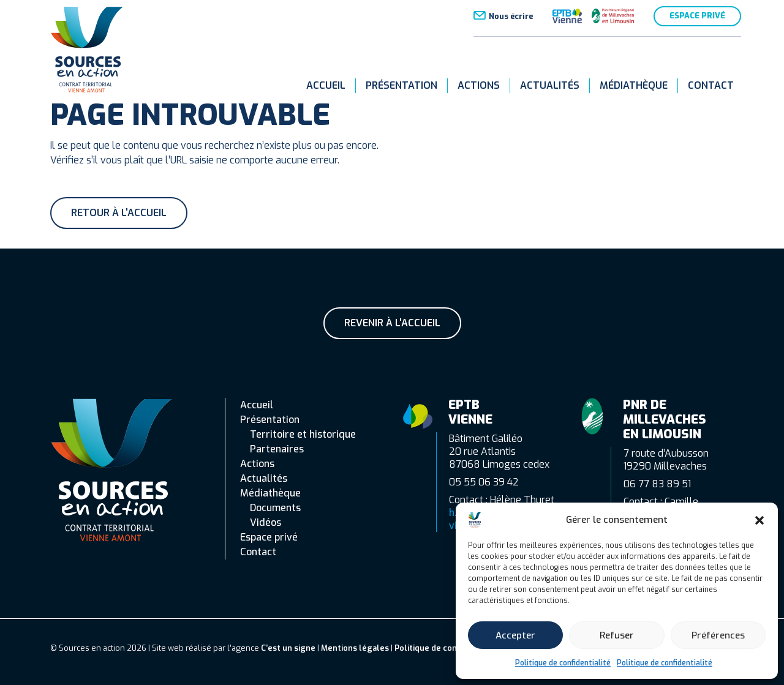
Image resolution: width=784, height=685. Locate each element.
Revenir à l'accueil (392, 323)
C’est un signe (288, 648)
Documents (275, 508)
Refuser (617, 635)
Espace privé (697, 16)
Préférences (718, 635)
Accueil (326, 85)
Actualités (550, 85)
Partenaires (277, 449)
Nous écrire (511, 16)
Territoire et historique (303, 434)
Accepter (515, 635)
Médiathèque (634, 85)
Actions (479, 85)
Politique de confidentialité (563, 663)
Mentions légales (355, 648)
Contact (711, 85)
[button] (759, 520)
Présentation (401, 85)
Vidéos (266, 522)
